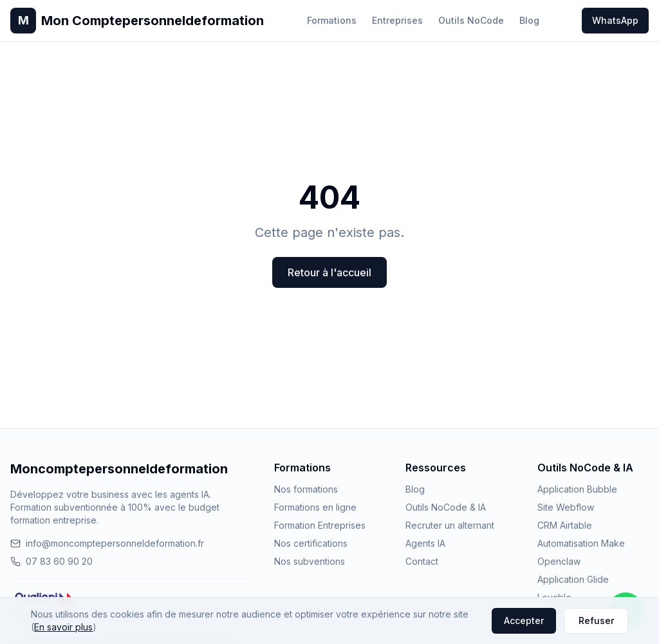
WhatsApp (615, 20)
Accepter (524, 620)
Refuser (596, 620)
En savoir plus (63, 627)
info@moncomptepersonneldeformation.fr (107, 543)
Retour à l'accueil (329, 272)
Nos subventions (310, 561)
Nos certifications (311, 543)
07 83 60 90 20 (51, 561)
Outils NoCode (471, 20)
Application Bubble (577, 489)
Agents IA (425, 543)
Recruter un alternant (450, 525)
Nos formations (306, 489)
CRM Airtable (565, 525)
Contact (422, 561)
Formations (332, 20)
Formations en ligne (315, 507)
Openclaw (559, 561)
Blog (529, 20)
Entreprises (397, 20)
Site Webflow (566, 507)
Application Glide (573, 579)
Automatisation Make (581, 543)
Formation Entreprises (320, 525)
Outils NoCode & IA (446, 507)
